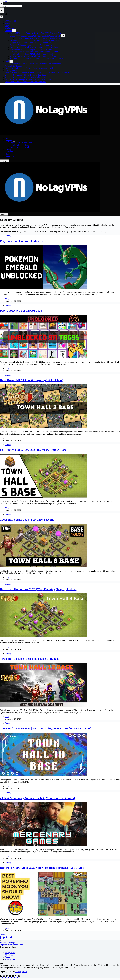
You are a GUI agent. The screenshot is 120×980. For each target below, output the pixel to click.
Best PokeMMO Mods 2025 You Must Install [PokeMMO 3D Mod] (43, 868)
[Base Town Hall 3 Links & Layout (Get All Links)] (44, 427)
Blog (7, 154)
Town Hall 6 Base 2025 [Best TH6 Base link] (28, 520)
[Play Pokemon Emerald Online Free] (44, 288)
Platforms (9, 152)
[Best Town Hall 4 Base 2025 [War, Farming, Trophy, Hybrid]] (44, 636)
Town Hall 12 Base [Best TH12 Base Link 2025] (30, 659)
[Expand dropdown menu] (14, 141)
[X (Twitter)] (4, 977)
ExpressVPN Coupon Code (21, 143)
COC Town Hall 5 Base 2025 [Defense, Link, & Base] (34, 450)
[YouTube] (13, 977)
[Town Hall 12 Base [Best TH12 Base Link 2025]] (44, 706)
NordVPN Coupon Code (20, 147)
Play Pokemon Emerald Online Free (23, 241)
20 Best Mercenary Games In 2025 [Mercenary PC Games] (38, 798)
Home (7, 138)
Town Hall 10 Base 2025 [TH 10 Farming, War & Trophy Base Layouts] (46, 728)
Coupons (9, 141)
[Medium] (16, 977)
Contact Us (9, 156)
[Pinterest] (19, 977)
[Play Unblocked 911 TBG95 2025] (44, 358)
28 (11, 937)
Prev (2, 934)
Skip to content (6, 1)
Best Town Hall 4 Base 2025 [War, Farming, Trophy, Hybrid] (39, 589)
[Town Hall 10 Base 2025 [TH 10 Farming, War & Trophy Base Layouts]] (44, 776)
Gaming (8, 149)
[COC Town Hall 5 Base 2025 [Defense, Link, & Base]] (44, 497)
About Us (9, 955)
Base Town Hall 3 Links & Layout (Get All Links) (32, 380)
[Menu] (4, 214)
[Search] (5, 161)
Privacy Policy (11, 959)
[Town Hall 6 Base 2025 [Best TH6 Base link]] (44, 567)
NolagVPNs (10, 953)
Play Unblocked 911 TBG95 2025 (21, 311)
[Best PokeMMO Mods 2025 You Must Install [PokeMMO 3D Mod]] (44, 915)
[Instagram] (7, 977)
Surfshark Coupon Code (20, 145)
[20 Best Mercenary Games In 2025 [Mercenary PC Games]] (44, 845)
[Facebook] (1, 977)
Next (3, 939)
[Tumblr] (10, 977)
